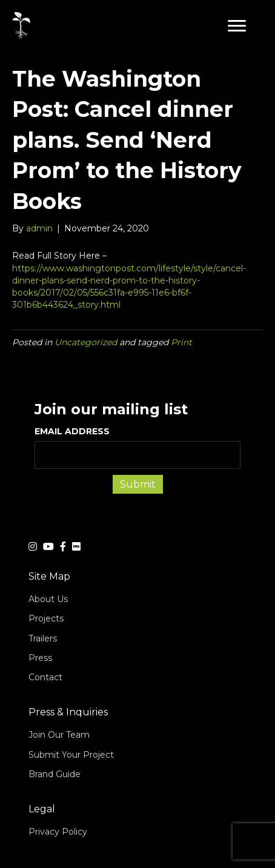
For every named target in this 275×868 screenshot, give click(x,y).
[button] (237, 26)
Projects (46, 618)
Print (181, 342)
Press (40, 658)
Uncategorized (86, 342)
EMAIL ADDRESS (137, 447)
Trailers (43, 638)
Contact (45, 677)
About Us (48, 599)
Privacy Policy (58, 832)
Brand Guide (55, 774)
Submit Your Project (71, 755)
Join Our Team (59, 735)
